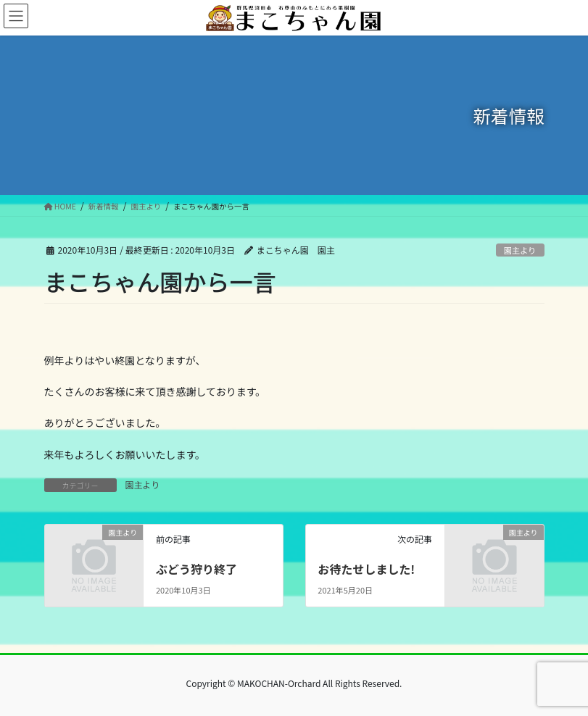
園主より (520, 250)
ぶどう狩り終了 (196, 569)
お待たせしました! (366, 569)
